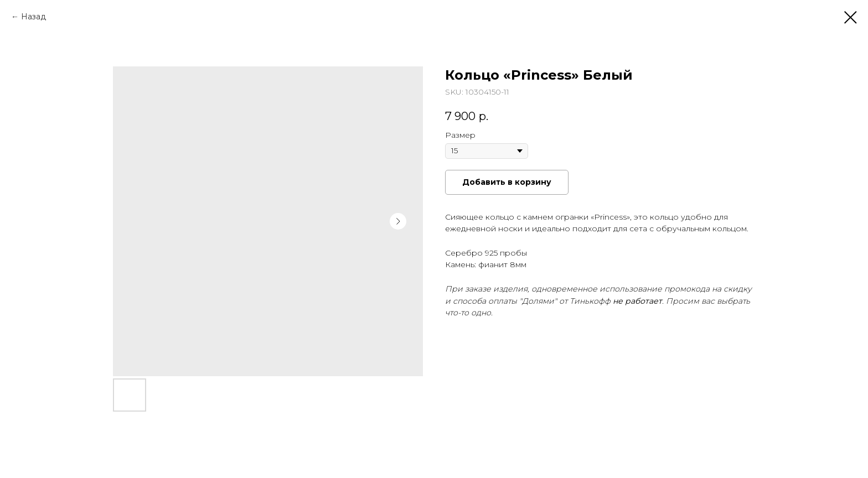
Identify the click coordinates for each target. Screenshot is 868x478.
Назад (33, 17)
